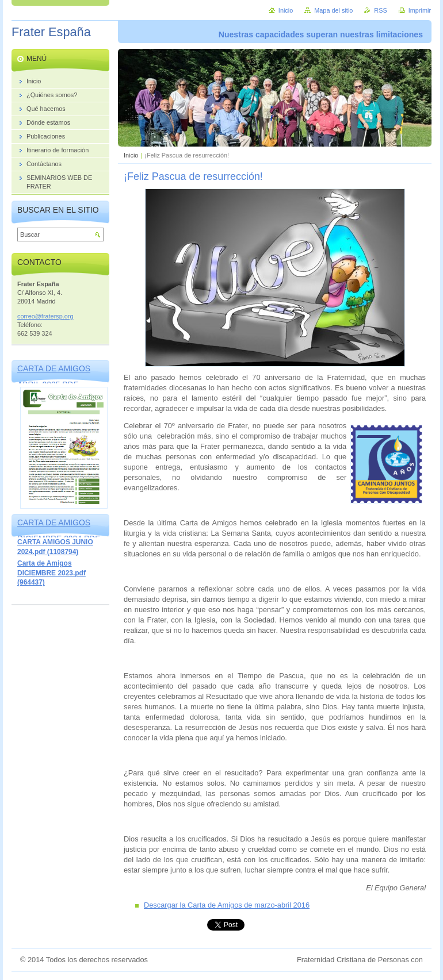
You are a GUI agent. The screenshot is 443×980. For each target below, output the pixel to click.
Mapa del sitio (333, 10)
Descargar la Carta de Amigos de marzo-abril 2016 (227, 905)
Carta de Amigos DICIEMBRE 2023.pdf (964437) (51, 573)
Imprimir (420, 10)
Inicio (131, 155)
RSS (380, 10)
